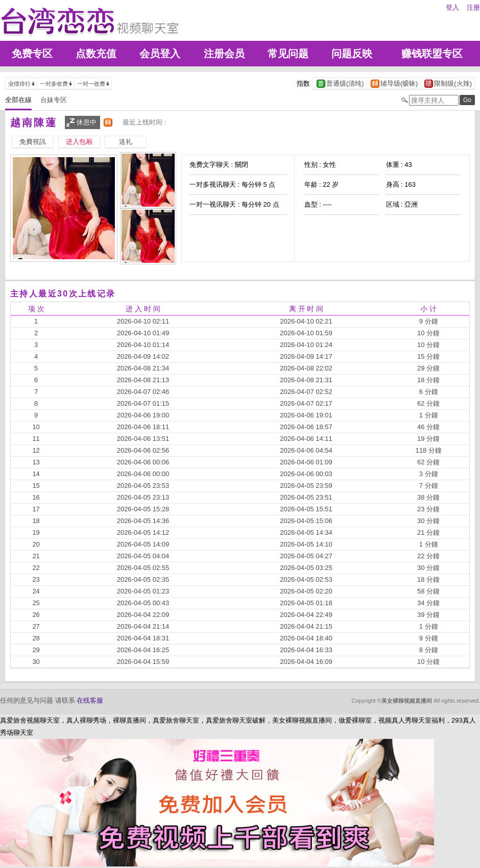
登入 (452, 7)
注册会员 (224, 54)
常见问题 (288, 54)
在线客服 (90, 700)
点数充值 (96, 54)
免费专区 (32, 54)
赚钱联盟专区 (432, 54)
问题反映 (352, 54)
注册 (473, 7)
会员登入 (160, 54)
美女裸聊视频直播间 (407, 701)
